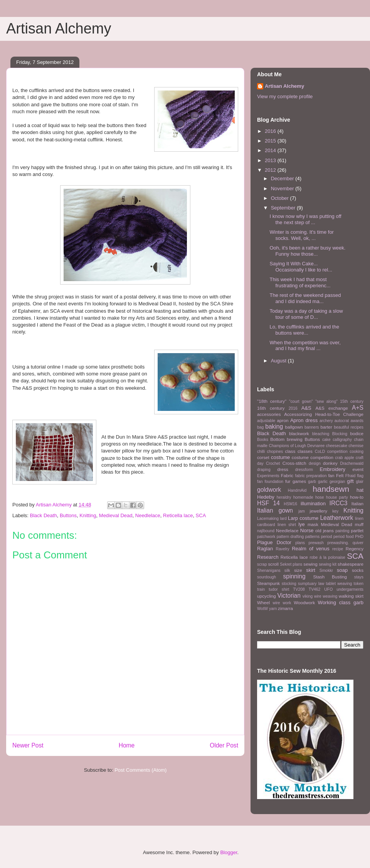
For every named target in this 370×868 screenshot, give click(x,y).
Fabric (287, 475)
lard (283, 519)
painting (342, 531)
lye (302, 524)
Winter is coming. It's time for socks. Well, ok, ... (301, 235)
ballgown (294, 427)
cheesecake (337, 446)
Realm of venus (311, 549)
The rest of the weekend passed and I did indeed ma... (305, 298)
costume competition (313, 457)
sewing (310, 564)
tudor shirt (279, 589)
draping (264, 470)
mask (313, 524)
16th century (271, 408)
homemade (303, 497)
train (261, 589)
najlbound (266, 531)
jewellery (319, 511)
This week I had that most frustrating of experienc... (300, 282)
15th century (352, 401)
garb (312, 482)
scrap (262, 564)
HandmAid (297, 490)
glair (360, 482)
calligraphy (342, 440)
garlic (323, 482)
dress (283, 469)
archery (326, 421)
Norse (307, 530)
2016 (271, 131)
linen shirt (287, 525)
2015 (271, 141)
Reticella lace (178, 515)
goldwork (269, 490)
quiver (358, 543)
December (283, 178)
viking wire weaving (320, 596)
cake (326, 440)
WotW (262, 609)
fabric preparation (311, 476)
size (298, 570)
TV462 (315, 589)
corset (263, 457)
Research (268, 557)
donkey (330, 463)
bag (260, 427)
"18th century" (272, 401)
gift (350, 481)
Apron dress (304, 420)
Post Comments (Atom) (140, 770)
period (327, 537)
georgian (337, 482)
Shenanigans (269, 571)
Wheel (263, 602)
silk (287, 571)
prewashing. (338, 543)
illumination (313, 504)
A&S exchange (331, 408)
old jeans (325, 530)
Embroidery (333, 469)
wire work (282, 603)
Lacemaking (268, 519)
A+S (358, 408)
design (315, 463)
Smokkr (326, 571)
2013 (271, 160)
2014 (271, 150)
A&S (306, 408)
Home (127, 745)
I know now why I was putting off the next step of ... (305, 219)
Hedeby (266, 497)
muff (359, 524)
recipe (338, 549)
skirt (311, 570)
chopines (275, 452)
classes (305, 451)
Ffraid (351, 476)
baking (274, 426)
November (283, 189)
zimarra (285, 608)
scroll (273, 564)
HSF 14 (268, 503)
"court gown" (301, 401)
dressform (304, 470)
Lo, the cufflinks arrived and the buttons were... (304, 330)
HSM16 (290, 504)
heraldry (284, 497)
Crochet (273, 463)
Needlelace (148, 515)
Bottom (277, 439)
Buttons (68, 515)
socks (358, 570)
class (290, 451)
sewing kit (328, 564)
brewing (295, 439)
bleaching (321, 434)
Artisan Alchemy (59, 28)
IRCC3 (339, 503)
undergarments (350, 589)
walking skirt (351, 596)
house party (337, 497)
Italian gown (275, 510)
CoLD (320, 452)
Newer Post (28, 745)
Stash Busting (330, 577)
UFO (328, 589)
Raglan (265, 549)
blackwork (299, 433)
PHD (359, 537)
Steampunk (268, 583)
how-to (357, 497)
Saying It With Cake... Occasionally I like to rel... (301, 267)
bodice (357, 433)
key (335, 511)
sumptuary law (311, 584)
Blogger (229, 852)
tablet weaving (339, 584)
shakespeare (351, 564)
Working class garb (341, 602)
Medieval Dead (116, 515)
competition (337, 452)
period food (344, 537)
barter (326, 427)
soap (342, 570)
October (281, 198)
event (358, 469)
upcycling (267, 596)
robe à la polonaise (328, 557)
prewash (316, 543)
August (279, 361)
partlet (357, 530)
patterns (313, 537)
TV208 (299, 589)
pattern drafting (290, 537)
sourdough (267, 577)
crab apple (345, 458)
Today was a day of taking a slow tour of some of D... (306, 314)
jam (302, 511)
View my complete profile (285, 96)
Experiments (268, 476)
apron (283, 420)
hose (320, 497)
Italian (357, 504)
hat (360, 490)
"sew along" (326, 401)
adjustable (266, 421)
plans (300, 543)
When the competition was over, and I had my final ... (305, 346)
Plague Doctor (274, 542)
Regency (355, 549)
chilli (261, 452)
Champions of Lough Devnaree (297, 446)
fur (288, 481)
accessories (269, 414)
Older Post (224, 745)
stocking (289, 584)
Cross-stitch (294, 463)
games (299, 481)
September (284, 208)
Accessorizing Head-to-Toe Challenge (324, 414)
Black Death (44, 515)
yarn (273, 609)
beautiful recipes (349, 427)
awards (357, 421)
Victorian (289, 596)
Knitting (88, 515)
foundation (274, 482)
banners (312, 427)
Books (263, 440)
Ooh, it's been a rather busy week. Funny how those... (307, 251)
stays (359, 577)
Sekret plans (291, 564)
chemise (356, 446)
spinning (294, 576)
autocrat (342, 421)
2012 (271, 170)
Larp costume (303, 518)
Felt (340, 475)
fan (331, 475)
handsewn (331, 489)
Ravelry (282, 549)
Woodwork (304, 602)
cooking (357, 452)
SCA (201, 515)
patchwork (266, 537)
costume (280, 457)
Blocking (340, 434)
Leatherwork (336, 518)
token (359, 584)
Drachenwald (352, 463)
